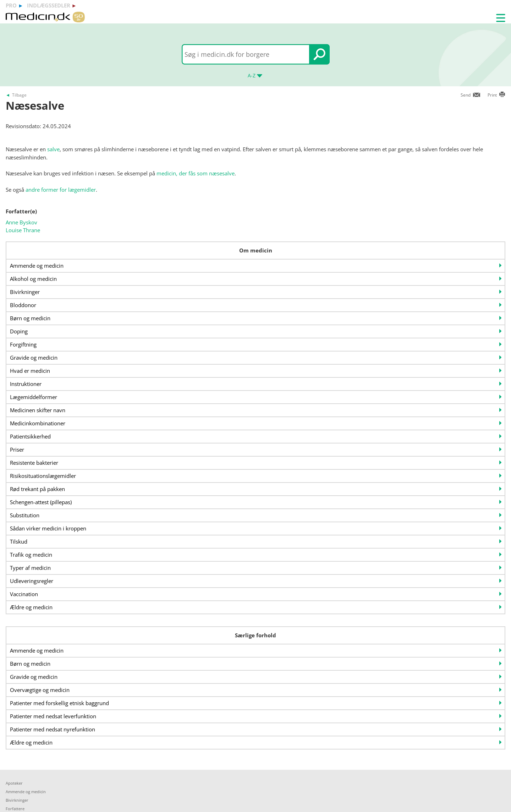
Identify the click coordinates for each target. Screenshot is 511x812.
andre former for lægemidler (61, 190)
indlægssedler (49, 5)
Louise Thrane (23, 230)
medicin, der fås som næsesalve (196, 173)
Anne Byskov (21, 222)
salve (53, 149)
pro (11, 5)
